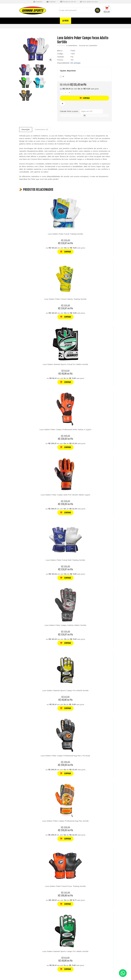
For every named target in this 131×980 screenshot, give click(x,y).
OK (84, 116)
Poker (73, 51)
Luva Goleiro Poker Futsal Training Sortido (65, 234)
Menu (65, 21)
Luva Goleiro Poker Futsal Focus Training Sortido (65, 886)
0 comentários (72, 46)
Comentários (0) (41, 130)
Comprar (84, 98)
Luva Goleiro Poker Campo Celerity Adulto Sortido (65, 625)
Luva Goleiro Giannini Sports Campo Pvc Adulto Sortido (65, 951)
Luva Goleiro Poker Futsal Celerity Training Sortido (65, 299)
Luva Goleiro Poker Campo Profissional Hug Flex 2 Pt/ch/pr (65, 756)
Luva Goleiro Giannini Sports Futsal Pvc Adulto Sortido (65, 364)
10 (62, 77)
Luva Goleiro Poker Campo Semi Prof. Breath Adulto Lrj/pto (65, 495)
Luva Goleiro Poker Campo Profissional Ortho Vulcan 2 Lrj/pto (65, 430)
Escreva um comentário (88, 46)
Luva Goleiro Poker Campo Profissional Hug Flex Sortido (65, 821)
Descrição (26, 130)
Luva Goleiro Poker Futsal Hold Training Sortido (65, 560)
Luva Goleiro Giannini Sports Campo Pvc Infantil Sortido (65, 691)
